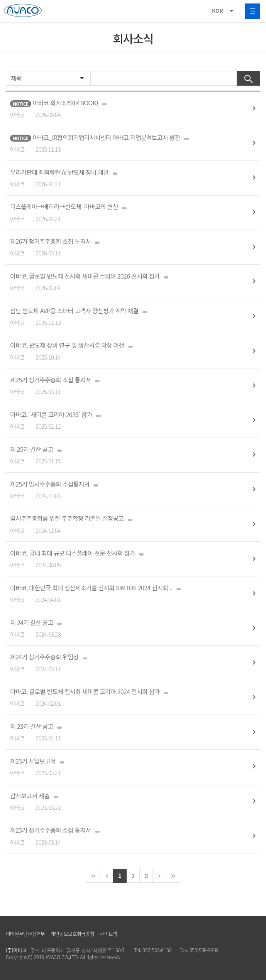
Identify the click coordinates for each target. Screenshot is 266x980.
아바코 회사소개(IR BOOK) (126, 109)
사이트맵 (108, 934)
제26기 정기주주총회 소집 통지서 (126, 247)
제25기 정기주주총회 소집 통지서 (126, 386)
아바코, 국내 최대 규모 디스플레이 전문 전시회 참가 (126, 559)
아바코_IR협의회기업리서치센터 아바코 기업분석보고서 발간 (126, 143)
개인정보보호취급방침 (72, 934)
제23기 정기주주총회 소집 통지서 (126, 836)
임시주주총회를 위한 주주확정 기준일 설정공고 (126, 524)
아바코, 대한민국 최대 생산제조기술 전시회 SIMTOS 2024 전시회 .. (126, 594)
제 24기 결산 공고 (126, 628)
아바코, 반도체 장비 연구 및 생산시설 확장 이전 (126, 351)
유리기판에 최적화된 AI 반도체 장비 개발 (126, 178)
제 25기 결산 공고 (126, 455)
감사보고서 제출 (126, 802)
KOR (218, 10)
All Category (252, 11)
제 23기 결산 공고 (126, 732)
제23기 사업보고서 (126, 767)
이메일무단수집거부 (25, 934)
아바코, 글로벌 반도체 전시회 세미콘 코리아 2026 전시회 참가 (126, 282)
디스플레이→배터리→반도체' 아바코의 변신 (126, 212)
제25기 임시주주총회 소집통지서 (126, 490)
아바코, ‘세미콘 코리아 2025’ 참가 (126, 420)
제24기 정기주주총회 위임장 (126, 663)
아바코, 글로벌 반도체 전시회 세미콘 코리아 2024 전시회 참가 (126, 697)
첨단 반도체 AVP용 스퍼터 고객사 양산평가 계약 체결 (126, 317)
